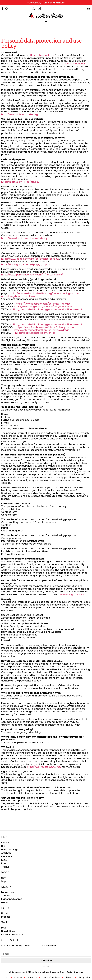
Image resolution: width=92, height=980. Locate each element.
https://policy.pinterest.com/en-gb (35, 333)
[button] (46, 22)
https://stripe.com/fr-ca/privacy (20, 182)
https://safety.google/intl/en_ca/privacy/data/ (41, 330)
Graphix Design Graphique (71, 972)
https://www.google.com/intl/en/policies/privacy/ (30, 259)
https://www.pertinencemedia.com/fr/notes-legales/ (32, 275)
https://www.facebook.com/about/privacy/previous (46, 327)
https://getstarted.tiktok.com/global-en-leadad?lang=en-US (47, 309)
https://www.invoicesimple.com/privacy (24, 238)
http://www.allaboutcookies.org (20, 114)
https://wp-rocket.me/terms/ (44, 767)
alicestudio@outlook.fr (75, 64)
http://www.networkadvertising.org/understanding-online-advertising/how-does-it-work (40, 295)
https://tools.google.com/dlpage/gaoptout (26, 264)
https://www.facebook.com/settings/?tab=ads (43, 304)
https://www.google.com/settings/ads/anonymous (43, 307)
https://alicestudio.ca (41, 55)
